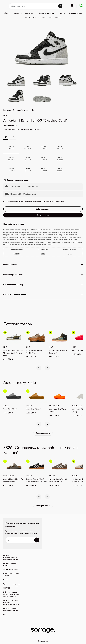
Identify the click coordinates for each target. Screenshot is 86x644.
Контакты (6, 580)
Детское (63, 13)
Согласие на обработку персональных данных (11, 610)
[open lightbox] (43, 89)
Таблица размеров (10, 139)
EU (14, 151)
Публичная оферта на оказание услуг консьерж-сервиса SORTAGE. (12, 594)
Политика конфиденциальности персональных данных (11, 557)
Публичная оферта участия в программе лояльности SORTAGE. (12, 586)
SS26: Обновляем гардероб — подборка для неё (40, 450)
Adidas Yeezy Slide (20, 382)
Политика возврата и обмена (10, 565)
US (6, 151)
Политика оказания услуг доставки (11, 575)
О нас (5, 615)
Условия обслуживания (11, 570)
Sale (44, 17)
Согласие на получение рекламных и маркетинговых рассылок (11, 602)
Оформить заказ (43, 229)
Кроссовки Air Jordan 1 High (23, 124)
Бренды (58, 17)
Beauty (50, 17)
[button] (7, 13)
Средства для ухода (75, 13)
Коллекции (7, 124)
